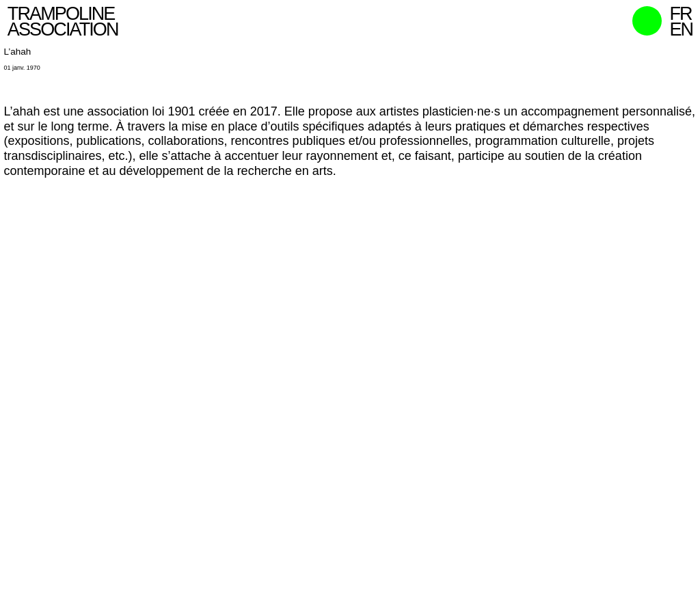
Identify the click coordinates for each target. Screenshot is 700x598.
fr (680, 14)
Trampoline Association (63, 22)
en (681, 29)
